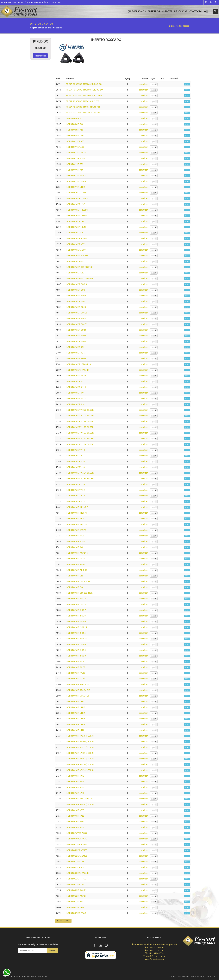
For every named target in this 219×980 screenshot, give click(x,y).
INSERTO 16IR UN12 (75, 707)
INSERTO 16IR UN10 (75, 701)
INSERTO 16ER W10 (75, 450)
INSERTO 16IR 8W (74, 547)
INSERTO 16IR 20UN (75, 541)
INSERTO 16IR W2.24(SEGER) (80, 799)
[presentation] (38, 961)
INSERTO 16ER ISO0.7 (76, 301)
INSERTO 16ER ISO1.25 (77, 313)
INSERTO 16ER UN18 (76, 398)
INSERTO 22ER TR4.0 (76, 879)
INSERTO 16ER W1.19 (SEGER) (80, 421)
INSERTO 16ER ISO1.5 (76, 318)
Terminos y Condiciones (178, 976)
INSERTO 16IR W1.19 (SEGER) (80, 747)
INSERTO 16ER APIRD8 (77, 256)
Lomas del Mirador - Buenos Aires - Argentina (154, 944)
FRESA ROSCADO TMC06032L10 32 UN (84, 95)
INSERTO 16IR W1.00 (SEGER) (80, 741)
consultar (143, 84)
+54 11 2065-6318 (154, 950)
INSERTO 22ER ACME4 (77, 844)
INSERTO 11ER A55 (75, 141)
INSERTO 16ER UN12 (76, 381)
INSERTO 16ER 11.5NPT (77, 193)
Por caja (187, 84)
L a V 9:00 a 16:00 (53, 2)
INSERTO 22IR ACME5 (76, 890)
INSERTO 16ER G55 (75, 261)
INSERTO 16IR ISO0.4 (76, 599)
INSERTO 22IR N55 (75, 902)
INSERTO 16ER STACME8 (78, 370)
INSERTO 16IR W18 (75, 793)
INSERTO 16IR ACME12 (77, 553)
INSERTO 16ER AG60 (76, 250)
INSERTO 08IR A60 (75, 135)
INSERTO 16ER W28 (75, 501)
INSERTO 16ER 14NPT (76, 216)
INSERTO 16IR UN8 (75, 730)
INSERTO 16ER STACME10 (78, 364)
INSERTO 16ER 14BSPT (77, 210)
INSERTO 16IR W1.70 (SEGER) (80, 764)
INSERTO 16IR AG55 (75, 559)
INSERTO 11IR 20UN (75, 158)
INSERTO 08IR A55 (75, 130)
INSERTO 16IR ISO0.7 (76, 610)
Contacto (196, 11)
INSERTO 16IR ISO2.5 (76, 650)
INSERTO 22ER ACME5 (77, 850)
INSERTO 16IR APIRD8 (77, 570)
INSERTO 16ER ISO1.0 (76, 307)
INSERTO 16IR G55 (75, 576)
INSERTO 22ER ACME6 (77, 856)
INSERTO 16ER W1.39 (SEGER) (80, 427)
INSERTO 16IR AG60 (75, 564)
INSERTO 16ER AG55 (76, 244)
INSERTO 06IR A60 (75, 124)
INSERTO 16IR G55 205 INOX (79, 581)
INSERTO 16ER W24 (75, 496)
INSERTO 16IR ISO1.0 (76, 621)
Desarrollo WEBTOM (38, 976)
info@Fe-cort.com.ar (12, 2)
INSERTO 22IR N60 (75, 907)
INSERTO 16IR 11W (75, 519)
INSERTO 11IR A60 (75, 170)
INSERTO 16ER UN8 (75, 404)
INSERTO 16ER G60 (75, 273)
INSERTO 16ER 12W (75, 204)
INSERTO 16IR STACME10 (78, 684)
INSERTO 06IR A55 (75, 118)
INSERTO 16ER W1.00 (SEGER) (80, 416)
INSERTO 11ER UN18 (76, 153)
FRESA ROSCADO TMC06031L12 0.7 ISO (84, 90)
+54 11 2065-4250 (154, 947)
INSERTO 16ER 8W (75, 233)
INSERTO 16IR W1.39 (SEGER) (80, 753)
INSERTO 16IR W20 (75, 810)
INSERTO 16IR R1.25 (75, 679)
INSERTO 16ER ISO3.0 (76, 341)
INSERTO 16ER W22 (75, 490)
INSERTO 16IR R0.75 (75, 667)
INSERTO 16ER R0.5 (75, 347)
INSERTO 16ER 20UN (76, 227)
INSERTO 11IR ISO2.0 (76, 181)
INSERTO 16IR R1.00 (75, 673)
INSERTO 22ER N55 (75, 862)
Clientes (167, 11)
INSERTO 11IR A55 (75, 164)
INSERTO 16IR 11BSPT (77, 513)
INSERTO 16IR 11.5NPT (77, 507)
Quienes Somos (137, 11)
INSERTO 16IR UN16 (75, 719)
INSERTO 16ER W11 (75, 456)
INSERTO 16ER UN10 (76, 376)
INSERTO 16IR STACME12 (78, 690)
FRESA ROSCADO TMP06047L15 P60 (83, 107)
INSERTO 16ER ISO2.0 (76, 330)
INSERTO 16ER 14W (75, 221)
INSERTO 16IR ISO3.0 (76, 656)
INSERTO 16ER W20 (75, 484)
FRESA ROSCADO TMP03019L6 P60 (83, 101)
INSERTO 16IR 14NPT (76, 530)
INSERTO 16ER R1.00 (76, 358)
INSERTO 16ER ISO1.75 (77, 324)
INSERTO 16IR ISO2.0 (76, 644)
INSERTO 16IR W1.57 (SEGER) (80, 759)
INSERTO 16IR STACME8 (77, 696)
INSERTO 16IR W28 (75, 827)
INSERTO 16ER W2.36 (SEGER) (80, 478)
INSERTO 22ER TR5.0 (76, 884)
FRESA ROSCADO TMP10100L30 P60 (83, 113)
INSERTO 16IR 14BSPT (77, 524)
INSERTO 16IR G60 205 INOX (79, 593)
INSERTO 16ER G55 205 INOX (80, 267)
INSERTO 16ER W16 (75, 461)
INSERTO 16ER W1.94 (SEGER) (80, 444)
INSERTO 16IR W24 (75, 822)
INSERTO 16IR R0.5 (75, 661)
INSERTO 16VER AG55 (76, 833)
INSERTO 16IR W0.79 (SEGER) (80, 736)
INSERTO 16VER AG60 (76, 839)
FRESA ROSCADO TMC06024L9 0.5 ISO (84, 84)
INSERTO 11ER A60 (75, 147)
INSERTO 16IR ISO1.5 (76, 633)
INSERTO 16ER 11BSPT (77, 198)
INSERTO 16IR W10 (75, 776)
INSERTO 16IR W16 (75, 787)
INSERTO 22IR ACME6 (76, 896)
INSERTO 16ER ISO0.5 (76, 296)
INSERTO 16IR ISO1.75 (76, 639)
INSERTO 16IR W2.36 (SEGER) (80, 804)
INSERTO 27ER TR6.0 (76, 913)
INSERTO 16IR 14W (75, 536)
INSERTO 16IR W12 (75, 782)
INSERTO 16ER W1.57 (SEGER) (80, 433)
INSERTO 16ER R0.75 (76, 353)
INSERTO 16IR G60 (75, 587)
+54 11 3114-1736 (34, 2)
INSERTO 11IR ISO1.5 (76, 175)
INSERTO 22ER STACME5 (78, 873)
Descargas (181, 11)
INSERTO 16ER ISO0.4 (76, 290)
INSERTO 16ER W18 (75, 467)
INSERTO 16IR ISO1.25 (76, 627)
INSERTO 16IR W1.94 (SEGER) (80, 770)
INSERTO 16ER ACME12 (77, 238)
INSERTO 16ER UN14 (76, 387)
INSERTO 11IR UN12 (75, 187)
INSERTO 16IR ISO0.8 (76, 616)
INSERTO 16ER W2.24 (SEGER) (80, 473)
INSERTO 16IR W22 (75, 816)
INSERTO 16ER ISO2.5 (76, 336)
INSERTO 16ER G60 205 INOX (80, 278)
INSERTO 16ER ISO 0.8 (76, 284)
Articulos (154, 11)
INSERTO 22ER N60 (75, 867)
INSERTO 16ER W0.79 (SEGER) (80, 410)
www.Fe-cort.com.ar (154, 959)
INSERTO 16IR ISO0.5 (76, 604)
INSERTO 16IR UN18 (75, 724)
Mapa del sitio (197, 976)
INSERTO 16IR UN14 (75, 713)
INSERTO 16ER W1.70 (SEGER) (80, 438)
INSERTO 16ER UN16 (76, 393)
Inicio (171, 26)
